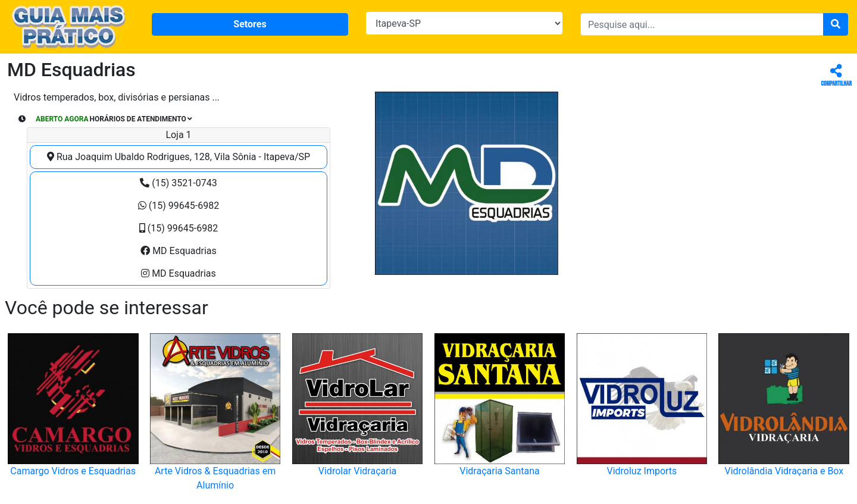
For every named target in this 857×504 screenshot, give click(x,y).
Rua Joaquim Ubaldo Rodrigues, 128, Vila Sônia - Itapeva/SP (179, 157)
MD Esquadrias (179, 251)
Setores (250, 24)
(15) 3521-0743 (178, 183)
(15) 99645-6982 (179, 206)
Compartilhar (836, 76)
